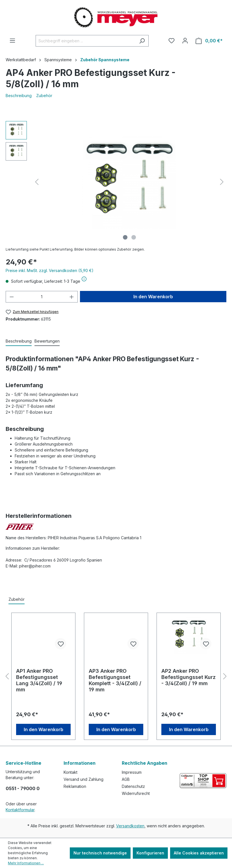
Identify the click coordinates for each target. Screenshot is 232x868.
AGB (126, 779)
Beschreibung (19, 96)
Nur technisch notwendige (100, 853)
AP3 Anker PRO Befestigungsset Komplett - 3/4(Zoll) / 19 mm (115, 680)
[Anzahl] (42, 297)
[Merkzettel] (172, 41)
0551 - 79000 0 (23, 788)
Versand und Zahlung (84, 779)
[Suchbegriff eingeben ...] (86, 41)
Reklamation (75, 786)
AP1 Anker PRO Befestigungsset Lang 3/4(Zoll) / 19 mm (39, 680)
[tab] (19, 341)
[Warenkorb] (209, 41)
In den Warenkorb (153, 297)
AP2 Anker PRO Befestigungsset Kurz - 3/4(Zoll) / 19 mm (188, 677)
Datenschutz (133, 786)
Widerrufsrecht (136, 793)
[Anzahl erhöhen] (72, 297)
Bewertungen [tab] (47, 341)
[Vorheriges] (37, 182)
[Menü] (12, 41)
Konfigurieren (150, 853)
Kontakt (71, 772)
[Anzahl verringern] (12, 297)
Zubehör (44, 96)
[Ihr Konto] (185, 41)
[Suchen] (142, 41)
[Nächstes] (222, 182)
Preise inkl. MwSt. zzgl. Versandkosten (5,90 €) (50, 270)
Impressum (132, 772)
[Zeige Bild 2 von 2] (134, 237)
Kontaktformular (20, 810)
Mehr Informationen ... (26, 863)
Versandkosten (130, 826)
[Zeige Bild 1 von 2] (125, 237)
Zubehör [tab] (17, 599)
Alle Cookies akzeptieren (199, 853)
